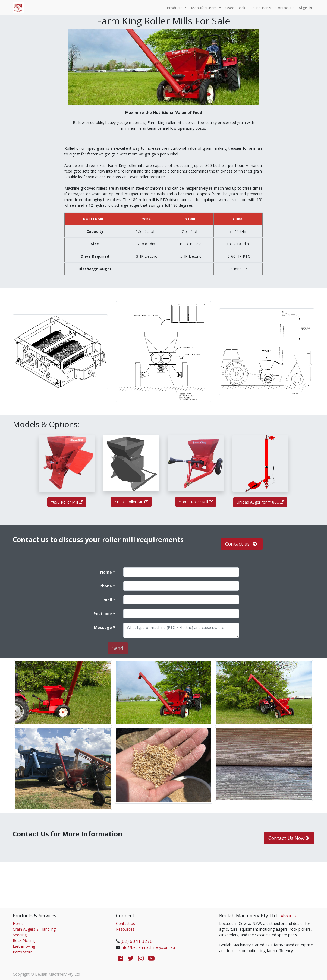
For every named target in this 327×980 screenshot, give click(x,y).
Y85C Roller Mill (67, 502)
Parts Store (23, 952)
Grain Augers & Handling (34, 929)
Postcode (103, 614)
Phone (106, 586)
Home (18, 923)
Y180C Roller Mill (196, 502)
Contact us (125, 923)
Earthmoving (24, 946)
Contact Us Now (289, 838)
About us (289, 916)
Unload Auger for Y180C (260, 502)
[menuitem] (235, 8)
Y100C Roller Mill (131, 502)
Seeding (20, 935)
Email (107, 600)
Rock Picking (24, 941)
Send (118, 648)
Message (103, 627)
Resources (125, 929)
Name (106, 572)
